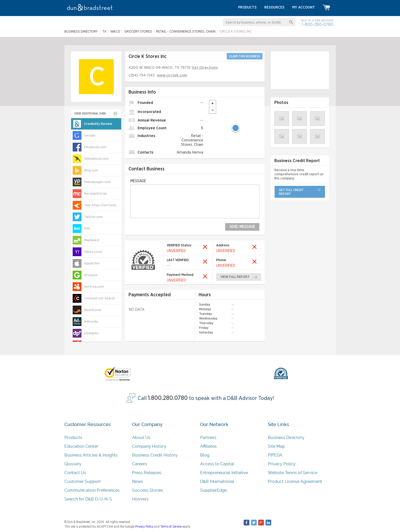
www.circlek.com (172, 75)
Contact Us (75, 473)
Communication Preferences (92, 490)
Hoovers (140, 499)
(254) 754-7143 (142, 75)
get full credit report (291, 192)
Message (138, 181)
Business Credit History (155, 455)
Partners (208, 438)
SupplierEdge (213, 490)
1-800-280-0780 (318, 24)
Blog (205, 455)
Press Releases (147, 473)
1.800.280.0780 (168, 398)
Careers (140, 464)
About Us (141, 438)
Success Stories (148, 490)
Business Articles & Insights (91, 455)
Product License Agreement (295, 481)
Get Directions (205, 68)
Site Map (276, 446)
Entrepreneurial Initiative (224, 473)
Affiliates (208, 446)
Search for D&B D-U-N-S (88, 499)
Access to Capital (217, 464)
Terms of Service (171, 527)
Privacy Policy (282, 464)
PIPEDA (275, 455)
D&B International (217, 481)
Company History (149, 446)
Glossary (73, 464)
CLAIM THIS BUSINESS (245, 56)
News (138, 481)
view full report (235, 277)
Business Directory (286, 438)
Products (73, 438)
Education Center (81, 446)
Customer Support (83, 481)
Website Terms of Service (293, 473)
